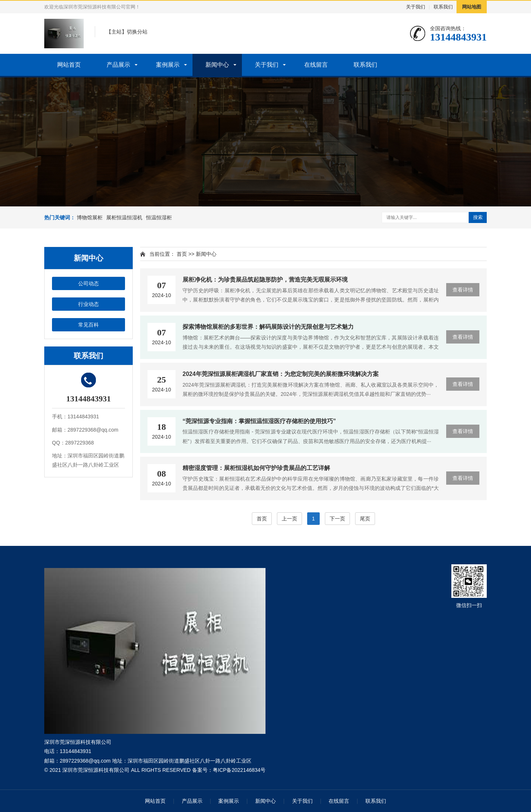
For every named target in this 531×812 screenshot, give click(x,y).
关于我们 (416, 7)
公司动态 (88, 283)
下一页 (337, 519)
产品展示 (118, 65)
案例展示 (168, 65)
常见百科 (88, 325)
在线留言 (316, 65)
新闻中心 (217, 65)
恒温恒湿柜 (159, 217)
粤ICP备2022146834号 (239, 770)
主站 (117, 32)
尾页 (365, 519)
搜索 (478, 217)
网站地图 (472, 7)
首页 (182, 254)
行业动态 (88, 304)
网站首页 (69, 65)
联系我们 (443, 7)
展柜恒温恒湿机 (124, 217)
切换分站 (137, 32)
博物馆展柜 (90, 217)
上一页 (289, 519)
